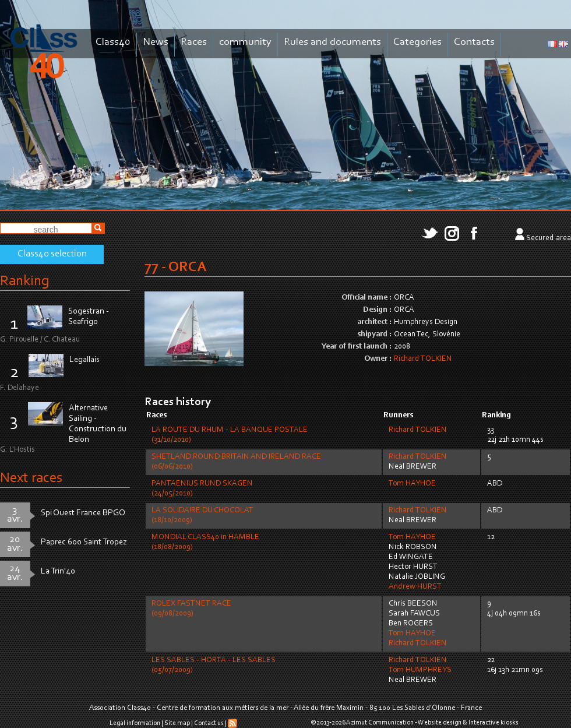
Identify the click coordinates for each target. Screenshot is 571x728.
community (245, 42)
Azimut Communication (380, 723)
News (156, 42)
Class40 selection (52, 254)
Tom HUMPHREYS (420, 670)
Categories (417, 42)
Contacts (474, 42)
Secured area (549, 238)
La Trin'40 (58, 572)
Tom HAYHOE (412, 484)
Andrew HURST (415, 587)
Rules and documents (332, 42)
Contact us (209, 723)
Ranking (24, 281)
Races (194, 42)
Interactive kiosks (494, 723)
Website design (440, 723)
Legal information (135, 723)
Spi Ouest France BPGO (83, 513)
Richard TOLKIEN (423, 359)
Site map (177, 723)
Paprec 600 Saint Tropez (84, 542)
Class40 (113, 42)
